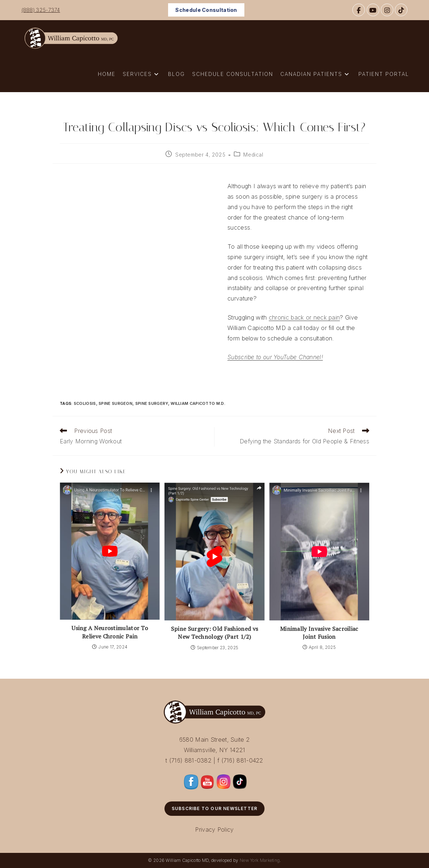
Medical (253, 155)
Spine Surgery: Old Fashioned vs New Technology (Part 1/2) (214, 633)
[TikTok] (401, 10)
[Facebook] (359, 10)
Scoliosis (85, 403)
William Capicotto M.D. (198, 403)
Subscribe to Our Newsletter (214, 808)
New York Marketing (260, 860)
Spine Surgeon (116, 403)
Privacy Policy (214, 829)
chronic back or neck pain (304, 317)
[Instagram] (387, 10)
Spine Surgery (152, 403)
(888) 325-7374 (41, 10)
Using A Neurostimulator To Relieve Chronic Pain (110, 632)
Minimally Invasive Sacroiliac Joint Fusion (319, 633)
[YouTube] (373, 10)
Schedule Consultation (206, 10)
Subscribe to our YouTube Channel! (275, 357)
